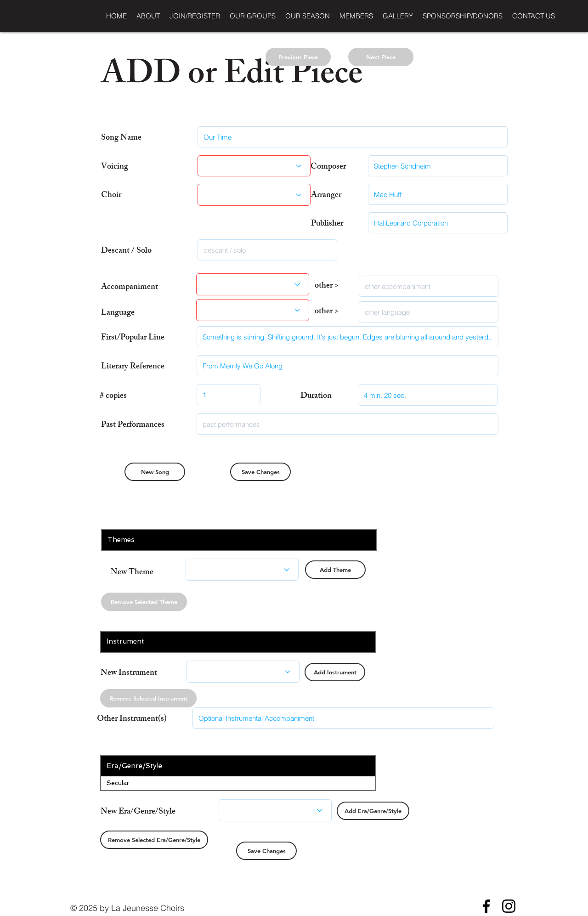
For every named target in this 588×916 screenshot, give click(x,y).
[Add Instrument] (335, 672)
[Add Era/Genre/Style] (373, 811)
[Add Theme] (335, 570)
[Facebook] (486, 906)
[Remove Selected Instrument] (148, 698)
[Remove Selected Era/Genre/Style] (154, 840)
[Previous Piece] (298, 57)
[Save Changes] (260, 472)
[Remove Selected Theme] (144, 602)
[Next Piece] (381, 57)
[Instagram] (509, 906)
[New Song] (155, 472)
